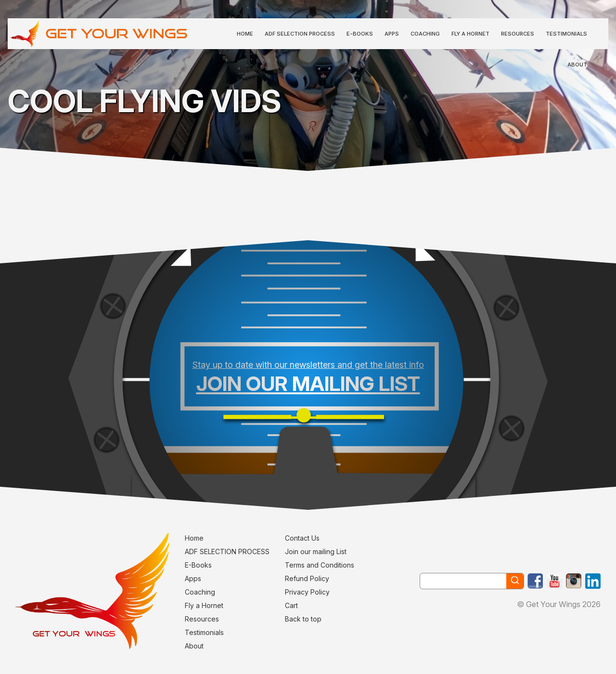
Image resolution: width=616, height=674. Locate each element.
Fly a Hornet (470, 34)
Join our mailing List (316, 551)
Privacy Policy (307, 592)
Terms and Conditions (320, 565)
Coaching (425, 34)
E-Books (360, 34)
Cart (291, 605)
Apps (392, 34)
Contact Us (302, 538)
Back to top (303, 619)
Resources (518, 34)
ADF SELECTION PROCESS (300, 34)
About (577, 65)
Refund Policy (307, 578)
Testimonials (566, 34)
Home (245, 34)
